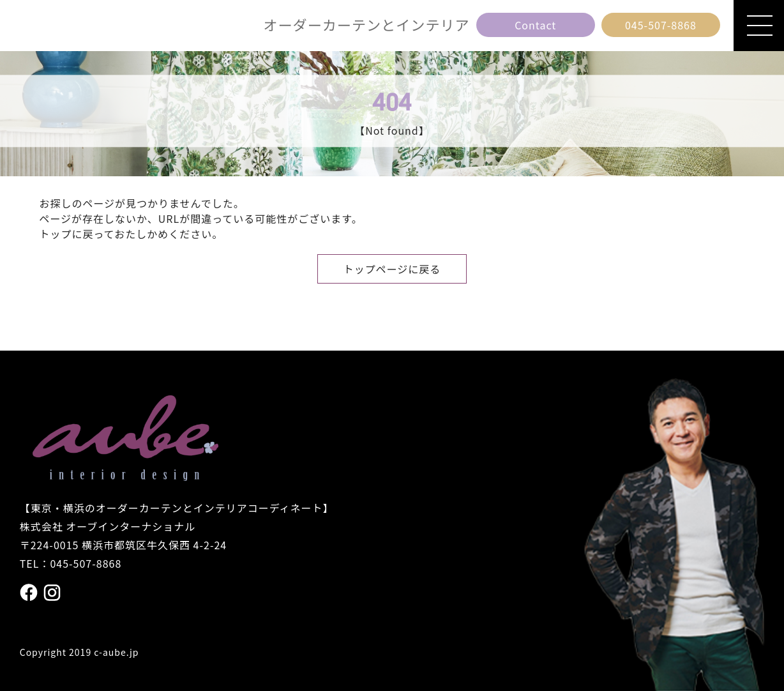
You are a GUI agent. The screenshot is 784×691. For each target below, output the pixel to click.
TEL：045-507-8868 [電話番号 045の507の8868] (71, 563)
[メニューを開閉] (759, 26)
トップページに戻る (392, 269)
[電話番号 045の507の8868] (661, 25)
